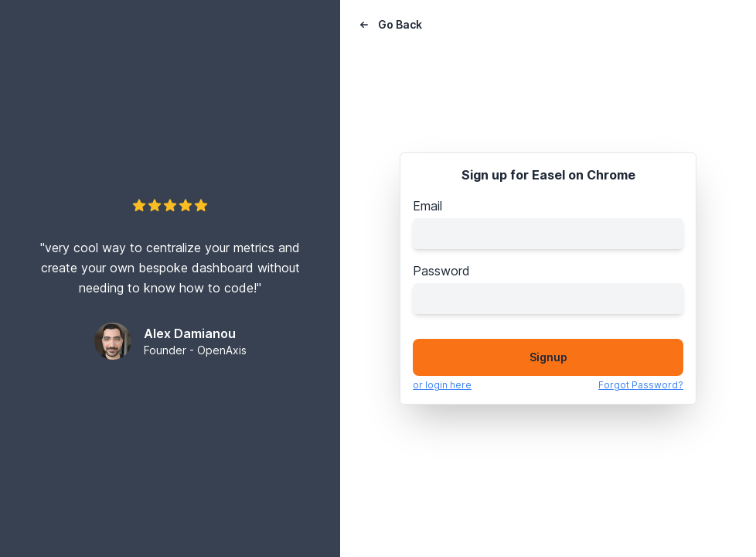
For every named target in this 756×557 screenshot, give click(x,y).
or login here (442, 385)
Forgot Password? (641, 385)
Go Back (389, 25)
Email (427, 206)
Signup (548, 357)
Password (441, 271)
